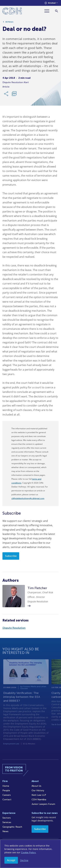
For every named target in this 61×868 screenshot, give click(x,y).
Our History (38, 790)
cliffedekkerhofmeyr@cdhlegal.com (28, 498)
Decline (24, 860)
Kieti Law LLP (39, 795)
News (5, 831)
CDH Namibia (39, 800)
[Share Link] (6, 94)
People (6, 790)
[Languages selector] (51, 3)
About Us (36, 786)
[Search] (57, 11)
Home (6, 786)
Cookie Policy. (29, 853)
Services (7, 822)
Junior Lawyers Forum (43, 804)
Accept (11, 860)
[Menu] (48, 11)
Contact (7, 800)
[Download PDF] (14, 94)
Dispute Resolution (14, 628)
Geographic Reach (12, 827)
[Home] (12, 12)
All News (9, 22)
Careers (7, 795)
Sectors (7, 818)
